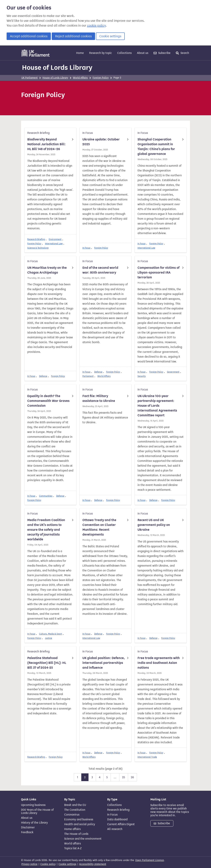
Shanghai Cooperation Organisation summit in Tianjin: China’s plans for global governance (156, 147)
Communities (46, 496)
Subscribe (162, 53)
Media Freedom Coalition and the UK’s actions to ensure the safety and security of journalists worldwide (46, 530)
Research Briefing (36, 239)
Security (142, 376)
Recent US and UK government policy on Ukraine (154, 525)
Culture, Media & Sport (51, 634)
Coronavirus (72, 815)
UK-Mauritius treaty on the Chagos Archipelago (47, 270)
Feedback (27, 832)
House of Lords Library (57, 67)
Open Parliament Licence (150, 860)
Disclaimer (28, 827)
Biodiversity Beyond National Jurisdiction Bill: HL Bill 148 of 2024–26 (46, 144)
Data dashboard (117, 819)
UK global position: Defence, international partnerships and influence (104, 663)
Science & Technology (38, 248)
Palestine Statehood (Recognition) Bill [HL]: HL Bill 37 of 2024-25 (47, 663)
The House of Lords (76, 834)
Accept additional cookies (29, 36)
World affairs (73, 844)
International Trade (147, 757)
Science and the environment (83, 839)
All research (115, 829)
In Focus (86, 248)
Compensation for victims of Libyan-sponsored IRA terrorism (158, 272)
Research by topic (101, 53)
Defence (43, 376)
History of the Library (34, 823)
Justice (49, 638)
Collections (124, 53)
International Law (54, 244)
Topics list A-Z (73, 848)
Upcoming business (33, 805)
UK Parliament (30, 78)
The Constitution (75, 810)
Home (80, 53)
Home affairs (72, 829)
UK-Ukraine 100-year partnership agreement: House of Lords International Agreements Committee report (157, 406)
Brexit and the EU (75, 805)
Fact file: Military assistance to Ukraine (99, 398)
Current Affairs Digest (121, 824)
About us (143, 53)
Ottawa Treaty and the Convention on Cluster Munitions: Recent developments (99, 527)
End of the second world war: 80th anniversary (100, 270)
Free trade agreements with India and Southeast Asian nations (159, 663)
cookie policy (96, 26)
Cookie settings (110, 36)
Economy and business (79, 819)
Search (182, 53)
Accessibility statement (93, 864)
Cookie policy (48, 864)
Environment (55, 239)
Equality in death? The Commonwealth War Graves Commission (48, 401)
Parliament (88, 376)
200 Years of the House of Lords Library (37, 811)
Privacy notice (29, 864)
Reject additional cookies (73, 36)
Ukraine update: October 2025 (101, 142)
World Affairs (80, 78)
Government (173, 372)
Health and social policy (80, 824)
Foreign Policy (101, 78)
